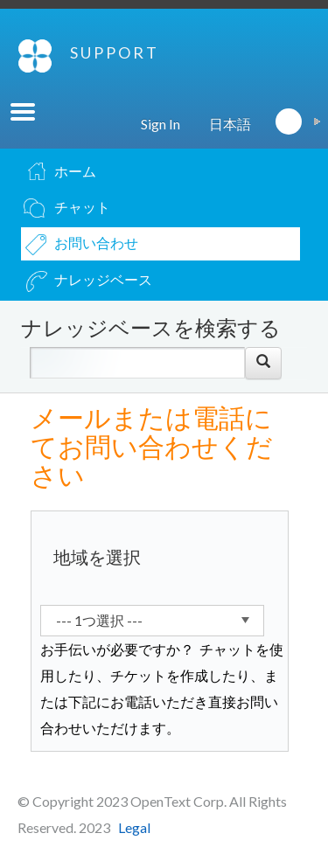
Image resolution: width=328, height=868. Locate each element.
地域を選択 (97, 557)
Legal (134, 827)
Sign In (161, 124)
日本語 (230, 124)
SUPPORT (115, 52)
